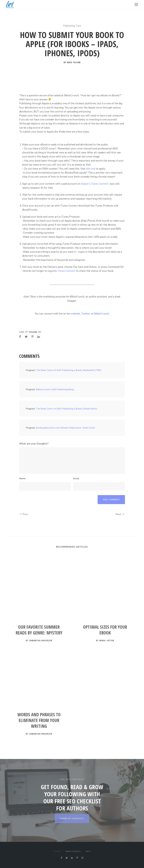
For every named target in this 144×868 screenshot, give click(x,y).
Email (76, 479)
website (75, 314)
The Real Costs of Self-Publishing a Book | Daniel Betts (67, 409)
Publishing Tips (72, 26)
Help (88, 851)
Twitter (86, 314)
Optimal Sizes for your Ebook (105, 630)
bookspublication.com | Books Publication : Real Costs (66, 428)
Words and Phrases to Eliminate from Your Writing (39, 720)
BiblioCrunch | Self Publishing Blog (55, 389)
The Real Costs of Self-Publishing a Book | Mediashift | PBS (69, 370)
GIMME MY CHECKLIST (72, 819)
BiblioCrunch (101, 314)
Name (22, 479)
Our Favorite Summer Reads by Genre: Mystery (39, 630)
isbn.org (91, 169)
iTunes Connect (66, 271)
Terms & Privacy (73, 851)
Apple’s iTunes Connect (95, 184)
